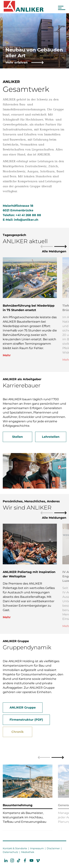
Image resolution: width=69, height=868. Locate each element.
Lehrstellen (51, 437)
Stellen (17, 437)
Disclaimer (53, 848)
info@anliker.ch (26, 220)
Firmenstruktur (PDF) (26, 720)
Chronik (18, 732)
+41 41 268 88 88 (28, 215)
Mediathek (28, 852)
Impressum (37, 848)
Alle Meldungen (54, 251)
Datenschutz (10, 852)
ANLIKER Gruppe (23, 708)
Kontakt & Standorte (15, 848)
